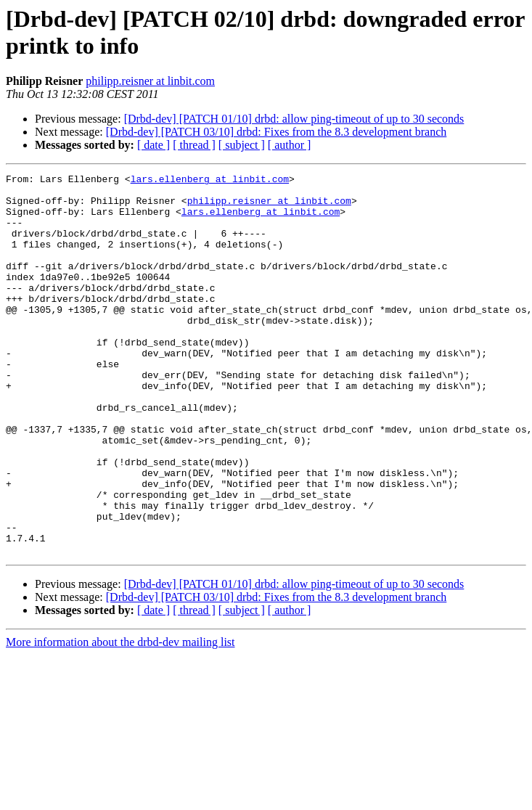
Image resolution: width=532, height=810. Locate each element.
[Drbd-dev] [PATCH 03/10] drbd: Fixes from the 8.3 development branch (277, 132)
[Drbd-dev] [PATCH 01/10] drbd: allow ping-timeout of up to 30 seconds (294, 119)
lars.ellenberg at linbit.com (210, 181)
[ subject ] (242, 145)
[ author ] (290, 145)
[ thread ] (194, 145)
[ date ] (154, 145)
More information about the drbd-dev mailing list (120, 718)
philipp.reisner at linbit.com (150, 81)
